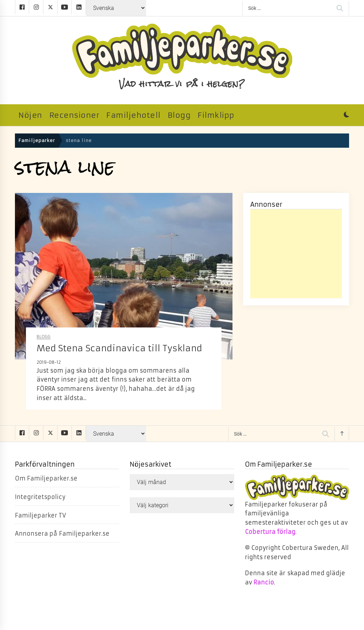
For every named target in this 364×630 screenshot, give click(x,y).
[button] (346, 115)
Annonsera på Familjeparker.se (62, 534)
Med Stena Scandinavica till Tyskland (119, 348)
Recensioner (74, 115)
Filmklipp (216, 115)
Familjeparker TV (41, 515)
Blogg (179, 115)
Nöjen (30, 115)
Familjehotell (133, 115)
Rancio (264, 582)
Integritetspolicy (40, 497)
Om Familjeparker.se (46, 478)
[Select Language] (116, 8)
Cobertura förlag (270, 532)
